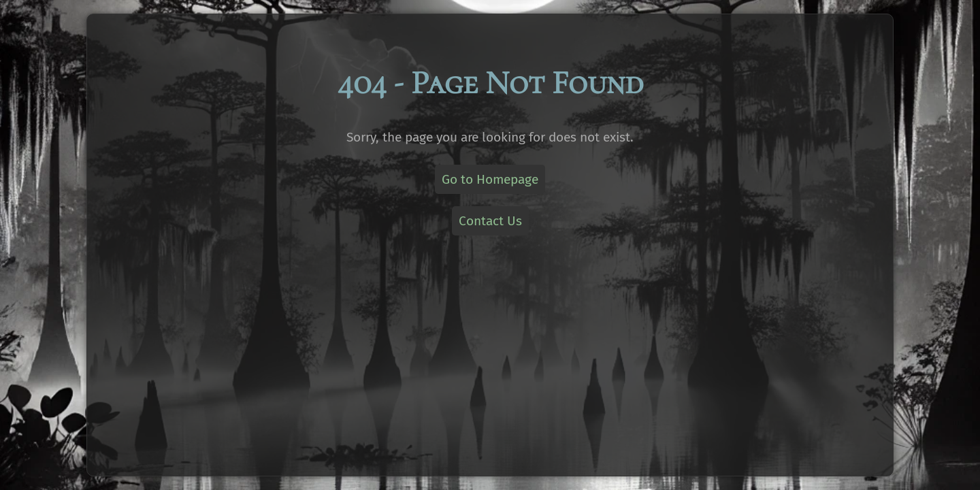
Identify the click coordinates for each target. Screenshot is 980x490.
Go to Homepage (490, 179)
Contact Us (490, 221)
